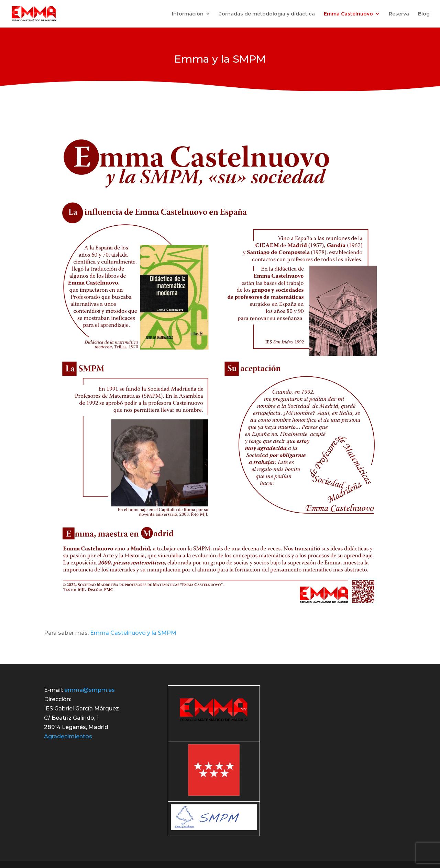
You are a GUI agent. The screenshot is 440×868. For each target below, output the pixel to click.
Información (188, 14)
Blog (424, 14)
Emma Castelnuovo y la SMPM (133, 633)
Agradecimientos (68, 736)
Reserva (399, 14)
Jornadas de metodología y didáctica (267, 14)
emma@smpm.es (90, 690)
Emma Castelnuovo (348, 14)
